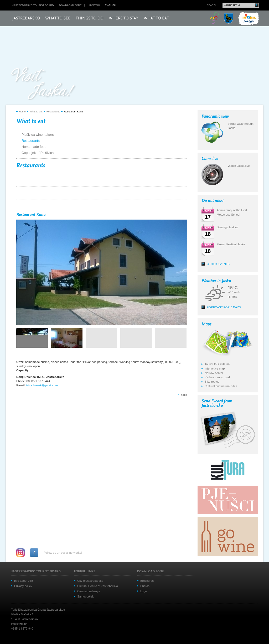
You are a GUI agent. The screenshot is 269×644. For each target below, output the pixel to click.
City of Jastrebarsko (90, 581)
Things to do (90, 18)
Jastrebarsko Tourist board (33, 5)
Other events (218, 264)
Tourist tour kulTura (217, 364)
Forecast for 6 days (224, 307)
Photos (145, 586)
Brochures (147, 581)
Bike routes (212, 382)
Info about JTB (24, 581)
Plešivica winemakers (38, 135)
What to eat (156, 18)
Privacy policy (23, 586)
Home (22, 111)
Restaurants (53, 111)
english (111, 5)
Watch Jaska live (239, 166)
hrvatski (94, 5)
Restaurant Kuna (73, 111)
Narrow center (214, 373)
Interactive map (215, 368)
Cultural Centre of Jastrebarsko (98, 586)
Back (184, 395)
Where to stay (124, 18)
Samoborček (86, 596)
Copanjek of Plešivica (38, 153)
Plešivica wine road (217, 377)
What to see (58, 18)
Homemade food (34, 147)
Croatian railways (89, 591)
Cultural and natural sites (221, 386)
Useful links (85, 571)
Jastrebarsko (26, 18)
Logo (144, 591)
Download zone (70, 5)
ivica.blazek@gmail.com (42, 385)
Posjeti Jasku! (44, 83)
